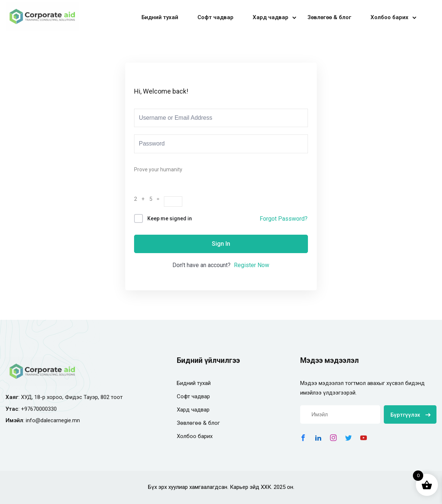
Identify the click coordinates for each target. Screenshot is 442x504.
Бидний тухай (160, 17)
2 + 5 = (149, 199)
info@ (33, 420)
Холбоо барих (390, 17)
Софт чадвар (215, 17)
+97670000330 (39, 409)
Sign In (221, 244)
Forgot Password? (284, 219)
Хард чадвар (271, 17)
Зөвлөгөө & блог (329, 17)
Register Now (252, 265)
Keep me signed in (170, 218)
